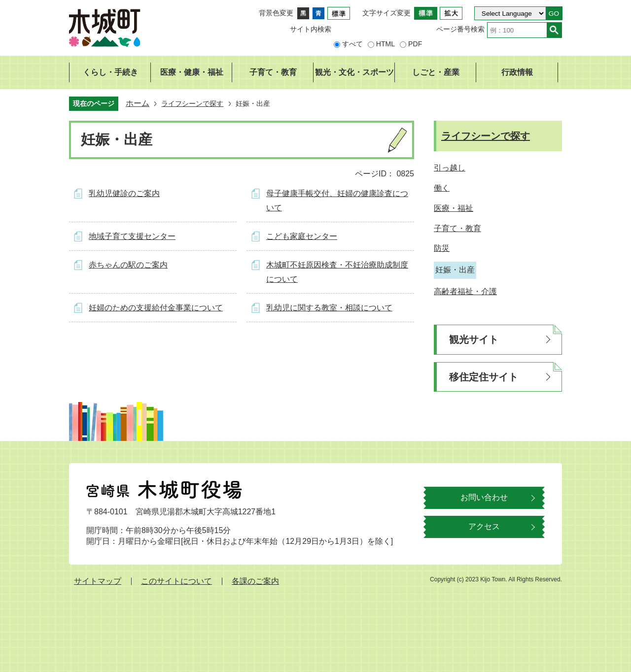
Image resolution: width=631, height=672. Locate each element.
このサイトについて (176, 581)
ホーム (138, 103)
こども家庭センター (302, 236)
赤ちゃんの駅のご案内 (128, 265)
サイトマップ (98, 581)
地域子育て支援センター (132, 236)
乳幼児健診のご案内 (124, 193)
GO (554, 14)
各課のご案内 (255, 581)
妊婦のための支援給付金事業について (156, 308)
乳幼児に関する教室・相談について (329, 308)
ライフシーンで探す (192, 103)
